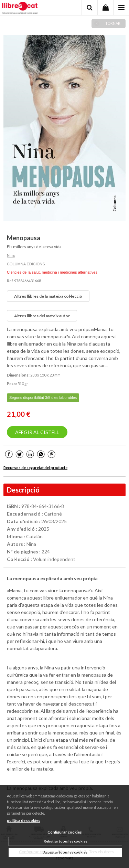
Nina (11, 255)
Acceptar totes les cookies (65, 852)
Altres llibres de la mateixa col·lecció (48, 296)
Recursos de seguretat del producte (35, 468)
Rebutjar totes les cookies (66, 841)
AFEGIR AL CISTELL (37, 432)
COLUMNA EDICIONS (26, 264)
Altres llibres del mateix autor (42, 316)
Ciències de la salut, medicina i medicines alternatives (52, 272)
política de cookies (24, 820)
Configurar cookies (65, 832)
